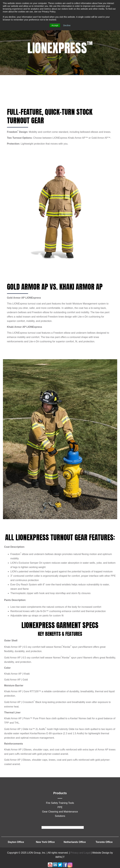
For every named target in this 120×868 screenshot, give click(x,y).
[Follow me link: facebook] (65, 867)
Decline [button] (67, 25)
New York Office (45, 842)
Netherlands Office (75, 842)
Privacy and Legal (80, 853)
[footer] (63, 827)
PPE (60, 807)
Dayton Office (16, 842)
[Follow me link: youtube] (50, 867)
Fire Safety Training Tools (60, 803)
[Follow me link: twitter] (60, 867)
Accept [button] (55, 25)
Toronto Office (104, 842)
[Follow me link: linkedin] (55, 867)
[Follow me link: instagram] (70, 867)
